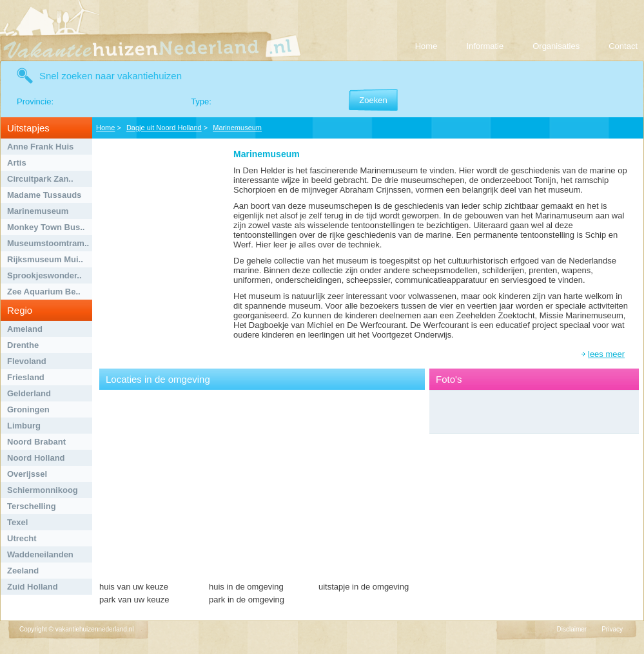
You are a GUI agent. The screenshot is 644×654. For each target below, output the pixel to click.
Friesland (26, 377)
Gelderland (29, 393)
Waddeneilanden (40, 554)
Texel (17, 522)
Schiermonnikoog (43, 490)
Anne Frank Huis (40, 147)
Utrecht (22, 538)
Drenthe (23, 345)
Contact (623, 46)
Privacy (612, 629)
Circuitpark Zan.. (40, 179)
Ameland (25, 329)
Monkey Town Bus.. (46, 227)
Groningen (28, 409)
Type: (201, 101)
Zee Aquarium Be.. (44, 292)
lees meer (606, 354)
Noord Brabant (36, 442)
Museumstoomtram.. (48, 243)
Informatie (485, 46)
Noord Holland (36, 458)
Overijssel (27, 474)
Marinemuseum (38, 211)
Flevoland (27, 361)
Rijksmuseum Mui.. (45, 259)
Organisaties (556, 46)
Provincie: (35, 101)
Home (426, 46)
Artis (17, 163)
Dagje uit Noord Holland (164, 128)
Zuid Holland (33, 587)
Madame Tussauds (44, 195)
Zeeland (23, 571)
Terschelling (32, 506)
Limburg (24, 426)
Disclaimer (572, 629)
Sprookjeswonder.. (44, 275)
